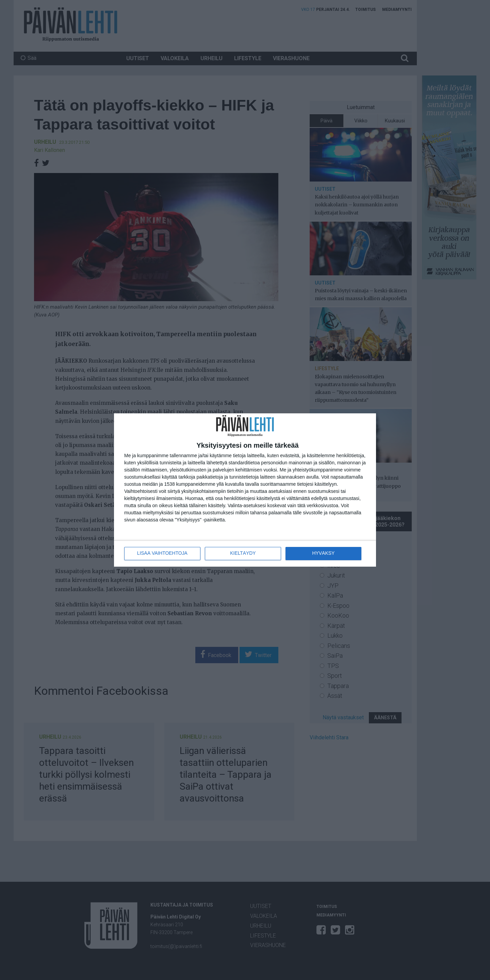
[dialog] (245, 490)
